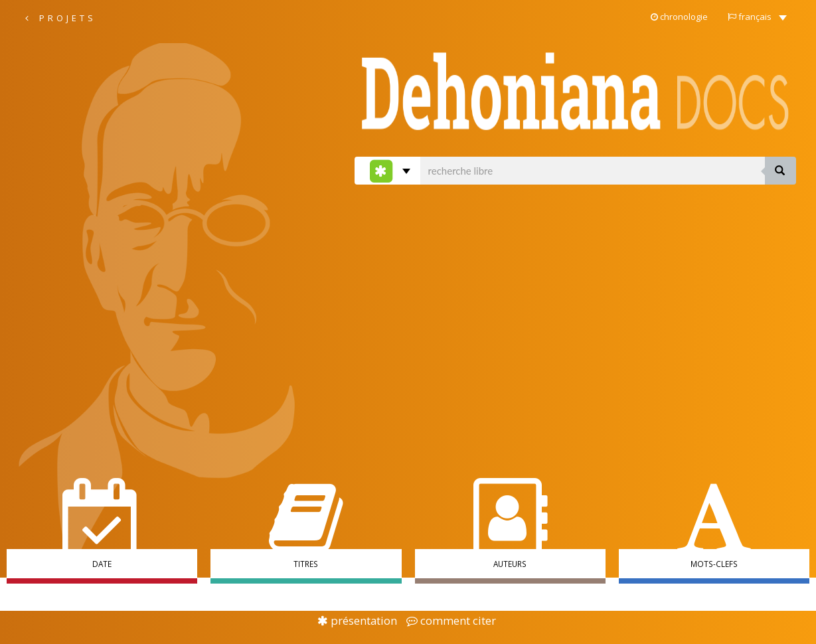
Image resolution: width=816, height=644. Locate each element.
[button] (757, 17)
